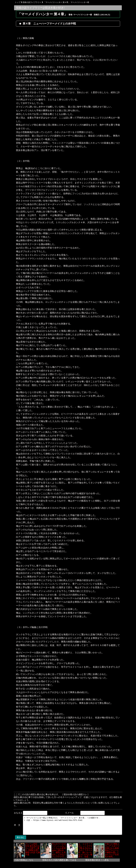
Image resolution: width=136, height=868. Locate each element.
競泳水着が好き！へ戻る (94, 860)
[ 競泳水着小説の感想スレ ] (72, 794)
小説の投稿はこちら (20, 860)
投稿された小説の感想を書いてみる (56, 860)
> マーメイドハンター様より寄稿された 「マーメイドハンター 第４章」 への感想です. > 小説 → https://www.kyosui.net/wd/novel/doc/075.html (73, 824)
